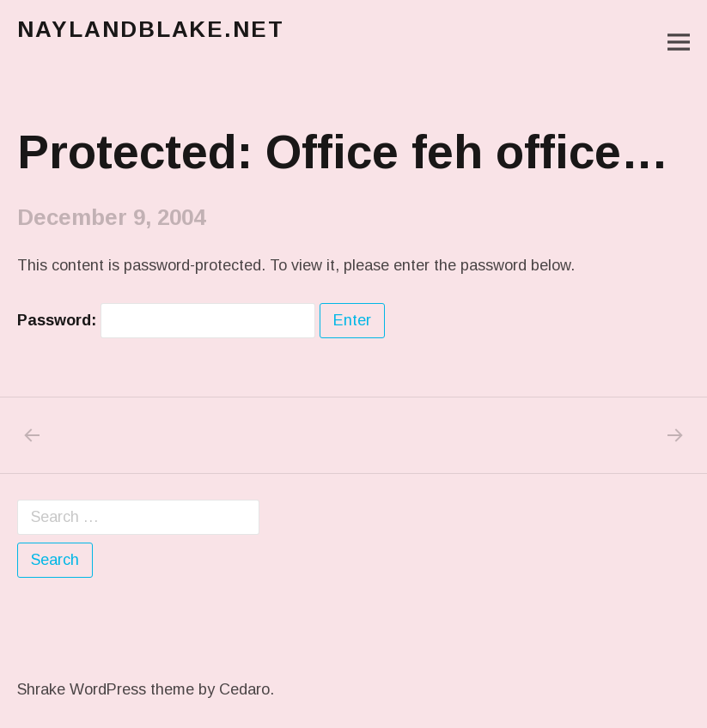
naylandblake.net (151, 29)
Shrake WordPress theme (106, 689)
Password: (166, 321)
